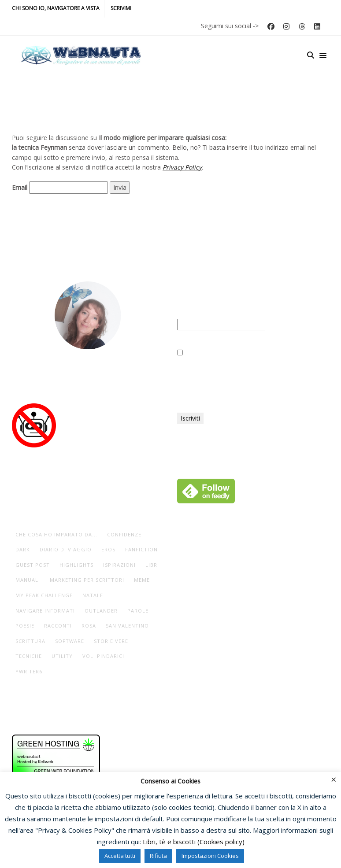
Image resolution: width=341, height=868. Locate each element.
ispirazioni (119, 565)
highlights (76, 565)
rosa (89, 626)
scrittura (30, 641)
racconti (58, 626)
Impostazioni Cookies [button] (210, 856)
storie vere (111, 641)
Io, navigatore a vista (88, 374)
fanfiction (141, 549)
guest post (33, 565)
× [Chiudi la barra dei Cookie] (334, 779)
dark (23, 549)
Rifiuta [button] (158, 856)
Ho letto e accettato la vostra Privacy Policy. (244, 353)
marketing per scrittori (87, 580)
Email (20, 187)
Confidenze (124, 534)
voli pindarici (103, 656)
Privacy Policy (182, 167)
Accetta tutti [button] (120, 856)
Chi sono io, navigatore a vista (56, 8)
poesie (25, 626)
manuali (28, 580)
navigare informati (45, 611)
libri (152, 565)
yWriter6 (29, 671)
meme (142, 580)
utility (62, 656)
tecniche (29, 656)
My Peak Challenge (44, 595)
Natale (93, 595)
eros (108, 549)
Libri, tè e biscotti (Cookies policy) (194, 842)
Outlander (101, 611)
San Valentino (127, 626)
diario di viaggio (66, 549)
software (70, 641)
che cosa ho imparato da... (56, 534)
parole (138, 611)
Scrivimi (121, 8)
